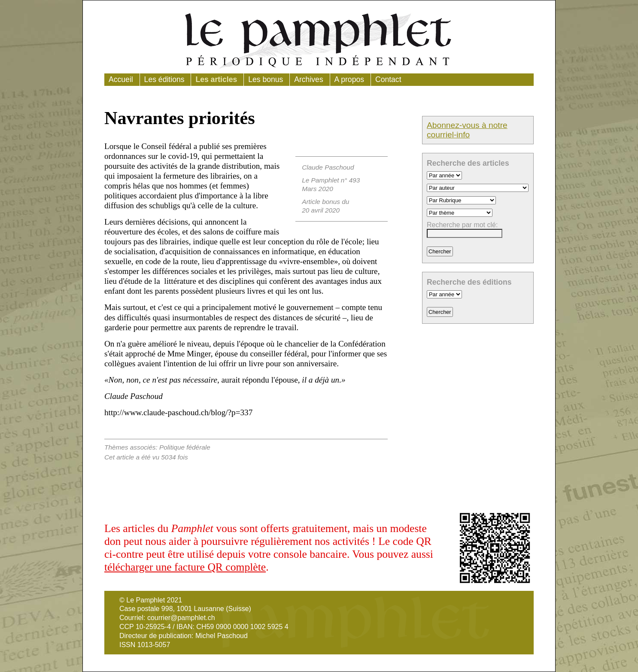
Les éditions (164, 79)
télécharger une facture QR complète (185, 567)
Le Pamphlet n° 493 (331, 180)
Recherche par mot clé (461, 225)
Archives (308, 79)
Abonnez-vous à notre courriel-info (467, 130)
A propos (349, 79)
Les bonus (266, 79)
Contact (388, 79)
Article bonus (321, 202)
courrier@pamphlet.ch (181, 618)
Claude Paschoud (328, 167)
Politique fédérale (185, 447)
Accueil (121, 79)
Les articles (216, 79)
